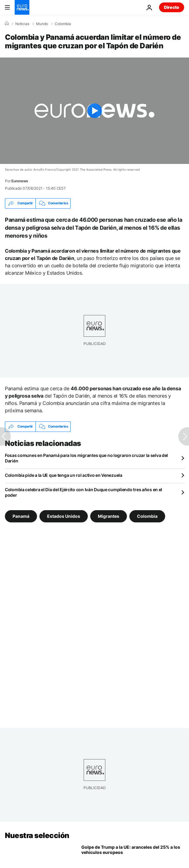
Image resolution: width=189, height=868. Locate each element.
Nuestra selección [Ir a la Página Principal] (37, 835)
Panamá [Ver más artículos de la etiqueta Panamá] (21, 516)
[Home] (7, 24)
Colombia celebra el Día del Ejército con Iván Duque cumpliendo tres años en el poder (83, 492)
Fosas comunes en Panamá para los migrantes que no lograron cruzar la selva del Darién (86, 458)
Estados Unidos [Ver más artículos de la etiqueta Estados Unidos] (64, 516)
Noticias (22, 24)
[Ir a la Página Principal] (22, 7)
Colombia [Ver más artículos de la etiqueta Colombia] (147, 516)
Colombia (63, 24)
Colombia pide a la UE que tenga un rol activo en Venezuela (64, 475)
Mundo (42, 24)
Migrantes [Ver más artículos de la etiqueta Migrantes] (109, 516)
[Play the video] (94, 111)
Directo (172, 7)
